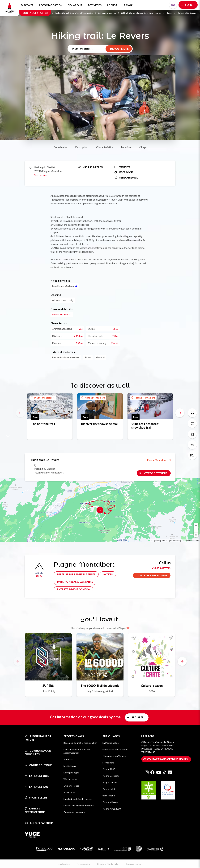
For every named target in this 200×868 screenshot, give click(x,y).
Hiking (170, 13)
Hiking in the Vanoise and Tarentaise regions (143, 13)
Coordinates (60, 147)
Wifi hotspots (70, 779)
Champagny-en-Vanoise (114, 756)
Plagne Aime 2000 (112, 809)
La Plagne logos (71, 773)
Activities (95, 5)
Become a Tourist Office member (80, 743)
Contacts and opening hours (167, 759)
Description (82, 147)
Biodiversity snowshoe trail (100, 424)
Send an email (126, 178)
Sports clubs (36, 798)
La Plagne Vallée (111, 743)
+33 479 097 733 (161, 568)
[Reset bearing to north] (196, 535)
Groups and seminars (74, 812)
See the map (41, 175)
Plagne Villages (110, 802)
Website (122, 167)
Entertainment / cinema (73, 589)
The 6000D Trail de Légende (100, 686)
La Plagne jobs (37, 776)
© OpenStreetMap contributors (179, 541)
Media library (70, 766)
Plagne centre (110, 782)
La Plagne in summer (109, 13)
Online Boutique (38, 765)
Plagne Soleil (109, 789)
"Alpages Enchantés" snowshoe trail (145, 426)
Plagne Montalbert (43, 398)
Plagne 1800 (109, 769)
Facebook (124, 172)
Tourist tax (69, 759)
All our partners (39, 823)
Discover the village (153, 575)
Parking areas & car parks (75, 582)
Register (138, 717)
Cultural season (152, 686)
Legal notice (64, 864)
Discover (27, 5)
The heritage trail (43, 424)
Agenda (112, 5)
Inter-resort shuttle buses (76, 574)
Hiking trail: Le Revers (186, 13)
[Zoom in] (196, 525)
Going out (75, 5)
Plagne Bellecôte (111, 776)
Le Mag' (128, 5)
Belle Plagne (109, 796)
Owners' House (71, 786)
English (173, 5)
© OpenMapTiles (158, 541)
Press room (69, 792)
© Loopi (196, 541)
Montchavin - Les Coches (115, 749)
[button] (180, 413)
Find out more (119, 49)
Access (108, 574)
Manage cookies (134, 864)
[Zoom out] (196, 530)
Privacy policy (83, 864)
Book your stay (35, 13)
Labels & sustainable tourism (78, 799)
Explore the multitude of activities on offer (76, 13)
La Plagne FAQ (36, 787)
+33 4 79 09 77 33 (90, 167)
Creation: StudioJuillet (108, 864)
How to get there (155, 473)
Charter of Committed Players (79, 806)
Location (126, 147)
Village (143, 147)
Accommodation (51, 5)
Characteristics (105, 147)
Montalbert (108, 763)
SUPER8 (48, 686)
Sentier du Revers (62, 314)
